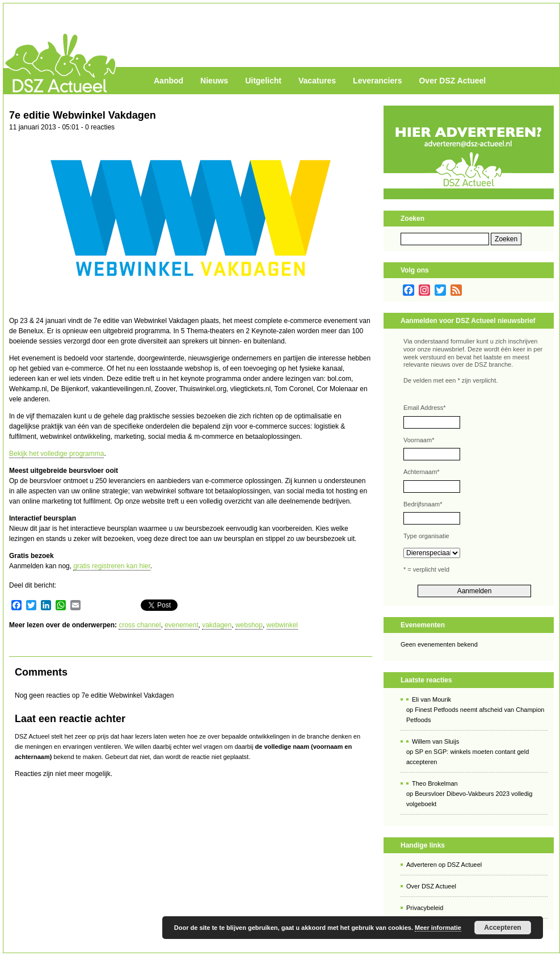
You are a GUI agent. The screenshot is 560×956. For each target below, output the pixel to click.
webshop (249, 625)
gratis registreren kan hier (111, 566)
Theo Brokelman (435, 783)
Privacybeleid (425, 908)
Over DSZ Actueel (452, 81)
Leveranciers (377, 81)
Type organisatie (426, 536)
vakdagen (217, 625)
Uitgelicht (263, 81)
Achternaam (422, 472)
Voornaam (419, 440)
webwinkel (282, 625)
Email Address (425, 408)
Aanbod (169, 81)
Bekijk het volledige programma (56, 454)
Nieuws (214, 81)
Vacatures (317, 81)
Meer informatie (438, 928)
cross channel (140, 625)
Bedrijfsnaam (423, 504)
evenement (181, 625)
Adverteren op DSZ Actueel (444, 865)
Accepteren (502, 928)
